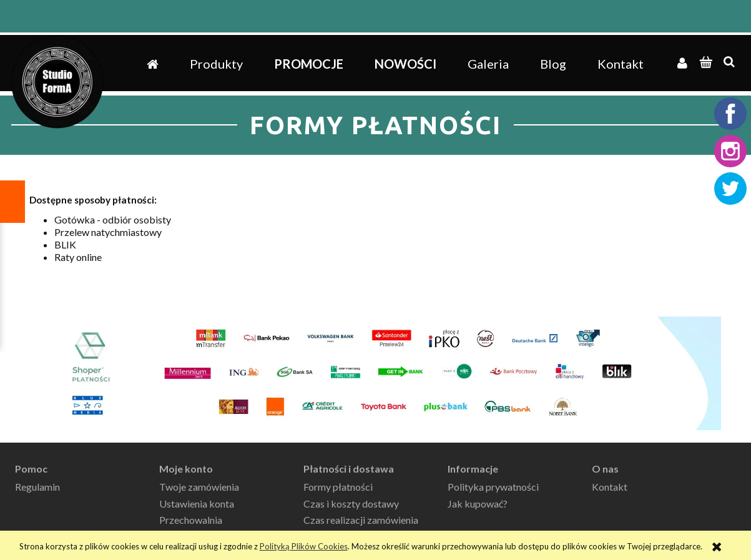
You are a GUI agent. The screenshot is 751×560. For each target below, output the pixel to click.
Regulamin (37, 487)
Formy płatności (338, 487)
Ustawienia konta (197, 504)
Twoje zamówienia (199, 487)
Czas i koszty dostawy (351, 504)
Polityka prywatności (493, 487)
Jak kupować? (478, 504)
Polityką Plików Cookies (304, 546)
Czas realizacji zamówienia (361, 520)
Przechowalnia (191, 520)
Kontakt (610, 487)
